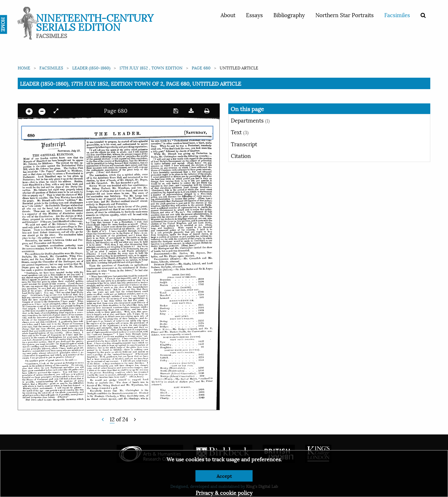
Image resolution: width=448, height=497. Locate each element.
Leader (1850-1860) (91, 68)
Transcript (244, 144)
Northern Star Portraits (345, 15)
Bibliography (289, 15)
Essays (254, 15)
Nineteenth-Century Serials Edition (95, 22)
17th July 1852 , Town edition (151, 68)
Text (240, 132)
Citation (241, 155)
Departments (250, 120)
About (228, 15)
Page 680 (201, 68)
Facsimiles (397, 15)
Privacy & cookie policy (224, 492)
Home (24, 68)
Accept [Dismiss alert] (224, 476)
